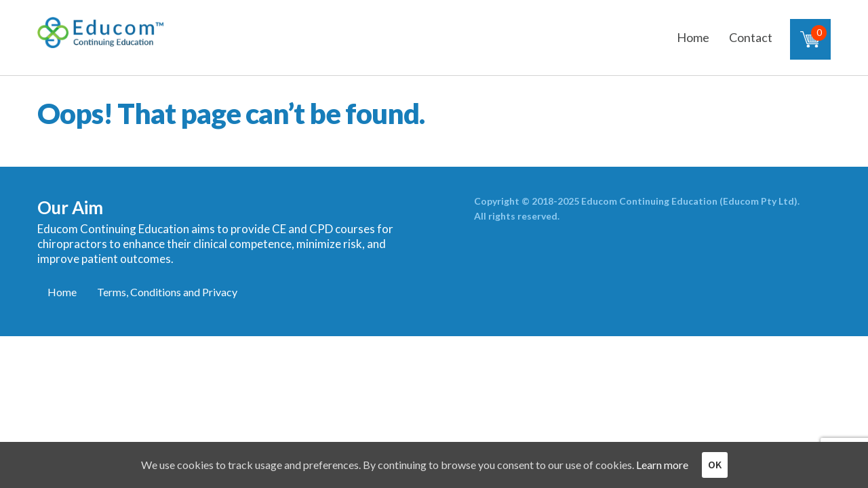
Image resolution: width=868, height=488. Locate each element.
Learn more (662, 465)
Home (693, 37)
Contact (751, 37)
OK (715, 464)
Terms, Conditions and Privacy (167, 292)
